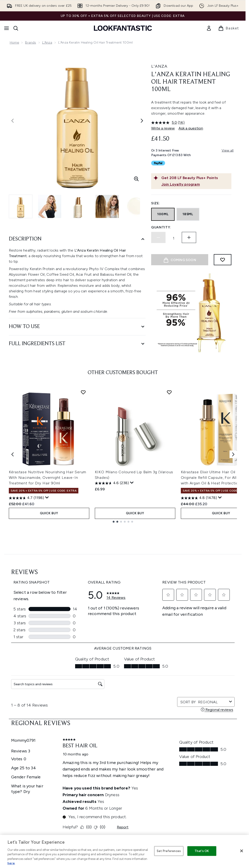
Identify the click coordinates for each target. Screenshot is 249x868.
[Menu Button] (6, 28)
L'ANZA (159, 66)
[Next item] (233, 556)
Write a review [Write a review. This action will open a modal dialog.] (163, 128)
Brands (30, 43)
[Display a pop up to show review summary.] (47, 600)
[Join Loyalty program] (195, 184)
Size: (156, 203)
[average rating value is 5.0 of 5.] (165, 123)
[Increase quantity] (189, 237)
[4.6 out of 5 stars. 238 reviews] (112, 585)
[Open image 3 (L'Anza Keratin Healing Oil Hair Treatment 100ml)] (78, 206)
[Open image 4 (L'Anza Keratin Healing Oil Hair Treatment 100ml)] (107, 206)
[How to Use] (77, 327)
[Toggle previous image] (13, 121)
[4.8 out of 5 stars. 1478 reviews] (199, 600)
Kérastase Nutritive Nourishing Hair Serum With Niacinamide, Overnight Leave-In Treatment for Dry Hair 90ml (48, 579)
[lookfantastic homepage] (123, 28)
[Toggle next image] (142, 121)
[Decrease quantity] (158, 237)
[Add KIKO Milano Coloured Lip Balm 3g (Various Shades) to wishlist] (169, 494)
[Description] (77, 239)
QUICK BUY (49, 615)
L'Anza (47, 43)
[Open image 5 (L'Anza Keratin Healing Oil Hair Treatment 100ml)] (136, 206)
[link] (209, 28)
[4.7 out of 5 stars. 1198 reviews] (26, 600)
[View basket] (229, 28)
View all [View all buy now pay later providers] (228, 150)
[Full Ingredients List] (77, 344)
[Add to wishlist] (223, 260)
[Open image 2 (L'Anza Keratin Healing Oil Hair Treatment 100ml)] (50, 206)
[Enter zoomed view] (136, 179)
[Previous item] (13, 556)
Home (14, 43)
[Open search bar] (16, 28)
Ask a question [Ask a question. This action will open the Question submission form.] (191, 128)
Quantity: (161, 227)
